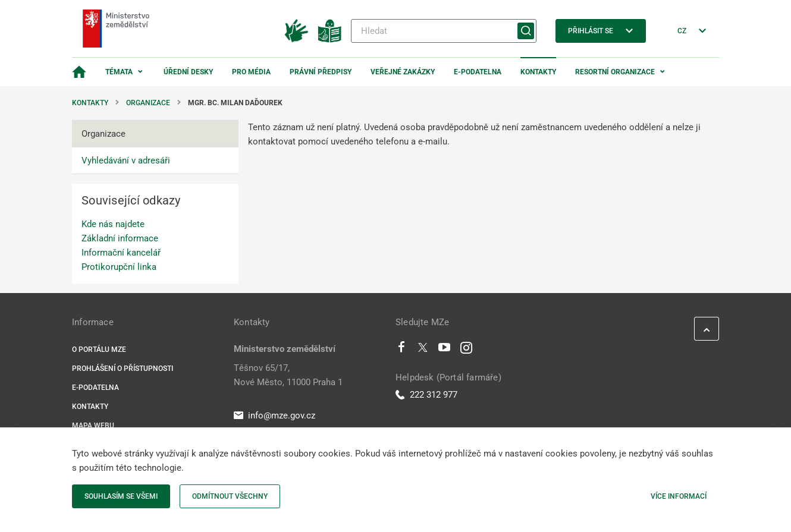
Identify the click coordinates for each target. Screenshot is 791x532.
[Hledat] (444, 31)
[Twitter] (423, 350)
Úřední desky (188, 72)
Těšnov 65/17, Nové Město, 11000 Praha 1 (288, 375)
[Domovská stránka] (79, 72)
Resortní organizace (615, 72)
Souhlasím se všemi (121, 496)
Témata (119, 72)
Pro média (251, 72)
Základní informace (120, 238)
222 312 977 (426, 395)
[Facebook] (401, 350)
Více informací (679, 496)
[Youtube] (445, 350)
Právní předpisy (321, 72)
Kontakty (538, 72)
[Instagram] (466, 350)
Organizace (148, 103)
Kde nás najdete (113, 224)
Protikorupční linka (119, 267)
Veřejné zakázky (403, 72)
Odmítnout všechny (230, 496)
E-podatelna (478, 72)
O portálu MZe (99, 350)
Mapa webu (93, 426)
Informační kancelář (121, 253)
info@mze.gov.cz (274, 415)
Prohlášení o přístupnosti (123, 369)
